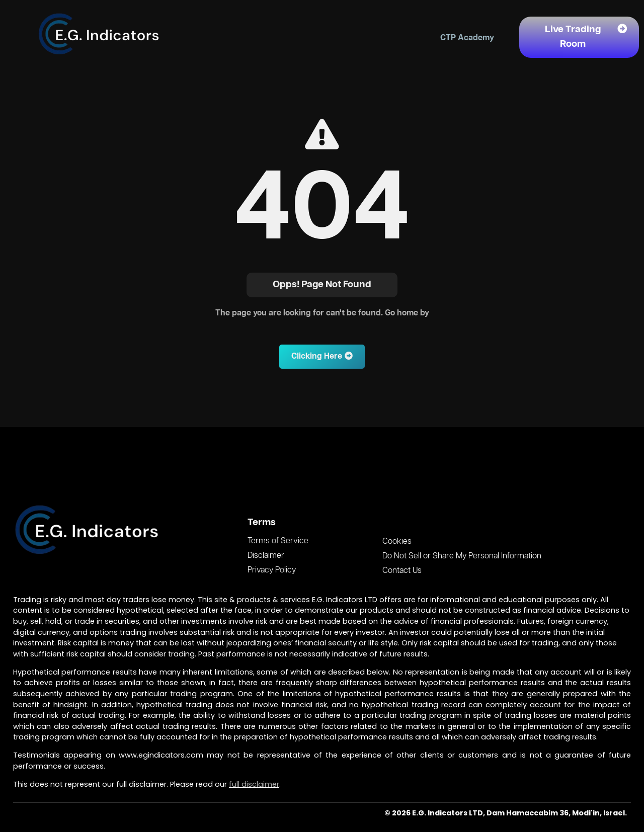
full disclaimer (254, 784)
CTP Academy (467, 38)
